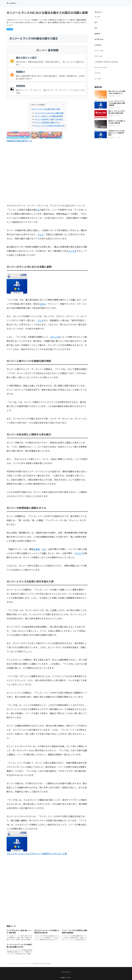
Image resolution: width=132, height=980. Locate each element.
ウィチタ (72, 251)
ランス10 (10, 29)
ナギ (44, 549)
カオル (43, 304)
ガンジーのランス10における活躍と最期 (49, 113)
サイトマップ (66, 972)
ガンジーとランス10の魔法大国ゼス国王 (46, 109)
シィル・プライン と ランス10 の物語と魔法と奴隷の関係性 (117, 103)
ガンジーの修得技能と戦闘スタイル (48, 123)
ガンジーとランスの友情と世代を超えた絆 (50, 126)
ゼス (38, 210)
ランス (41, 320)
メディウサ (55, 337)
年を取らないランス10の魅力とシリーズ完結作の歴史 (117, 133)
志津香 (37, 549)
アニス (41, 235)
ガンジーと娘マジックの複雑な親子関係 (49, 116)
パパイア (79, 553)
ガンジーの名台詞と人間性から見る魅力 (49, 119)
